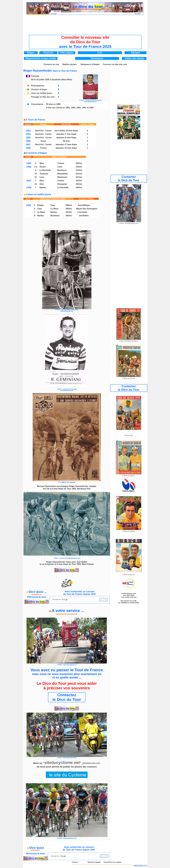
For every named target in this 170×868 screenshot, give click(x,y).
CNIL (135, 601)
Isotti (85, 212)
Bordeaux (62, 170)
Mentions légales (94, 862)
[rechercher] (74, 600)
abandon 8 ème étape (66, 138)
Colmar (61, 163)
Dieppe (40, 205)
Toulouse (44, 174)
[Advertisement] (85, 23)
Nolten (85, 216)
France (43, 148)
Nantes (43, 188)
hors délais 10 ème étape (66, 131)
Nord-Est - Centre (43, 131)
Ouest (43, 141)
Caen (60, 167)
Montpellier (63, 174)
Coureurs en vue (51, 64)
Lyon (42, 177)
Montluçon (62, 177)
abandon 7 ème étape (66, 134)
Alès (42, 184)
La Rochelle (45, 170)
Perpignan (62, 184)
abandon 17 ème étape (66, 144)
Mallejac (86, 205)
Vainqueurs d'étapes (90, 64)
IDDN (137, 603)
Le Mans (54, 209)
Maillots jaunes (69, 64)
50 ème (66, 141)
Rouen (43, 167)
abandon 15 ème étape (66, 148)
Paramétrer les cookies (113, 862)
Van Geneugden (90, 209)
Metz (42, 163)
